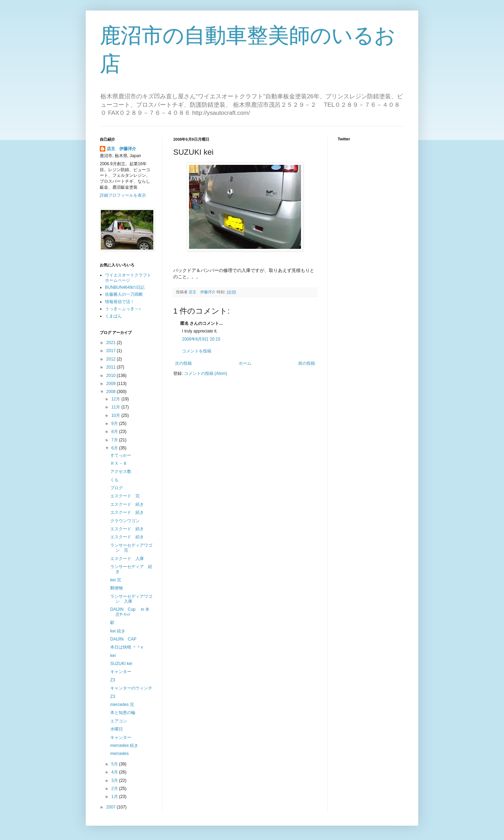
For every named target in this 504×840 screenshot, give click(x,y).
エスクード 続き (127, 504)
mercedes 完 (122, 705)
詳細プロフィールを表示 (123, 195)
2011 (112, 367)
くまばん (113, 316)
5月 (115, 764)
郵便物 (117, 588)
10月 (116, 415)
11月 (116, 407)
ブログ (117, 488)
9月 (115, 423)
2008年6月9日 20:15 (201, 339)
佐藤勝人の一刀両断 (124, 294)
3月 (115, 780)
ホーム (245, 363)
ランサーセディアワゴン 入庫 (131, 599)
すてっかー (121, 455)
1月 (115, 797)
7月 (115, 440)
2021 (112, 343)
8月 (115, 432)
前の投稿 (307, 363)
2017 (112, 351)
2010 (112, 376)
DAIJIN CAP (123, 639)
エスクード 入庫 (127, 559)
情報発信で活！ (120, 302)
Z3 (113, 680)
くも (114, 480)
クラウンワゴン (125, 521)
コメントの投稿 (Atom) (206, 373)
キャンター (121, 672)
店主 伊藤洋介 (121, 149)
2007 (112, 807)
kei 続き (118, 631)
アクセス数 (121, 471)
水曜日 (117, 729)
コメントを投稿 (197, 351)
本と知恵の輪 (123, 713)
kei (113, 656)
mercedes (120, 754)
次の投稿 (183, 363)
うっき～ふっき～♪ (123, 309)
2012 (112, 359)
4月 (115, 772)
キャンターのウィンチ (131, 688)
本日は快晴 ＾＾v (127, 647)
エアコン (119, 721)
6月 (115, 448)
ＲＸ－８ (119, 463)
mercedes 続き (124, 745)
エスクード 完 (125, 496)
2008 (112, 392)
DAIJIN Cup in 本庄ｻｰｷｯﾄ (130, 612)
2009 (112, 384)
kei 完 (116, 580)
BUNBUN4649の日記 (125, 287)
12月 (116, 399)
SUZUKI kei (121, 664)
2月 (115, 789)
